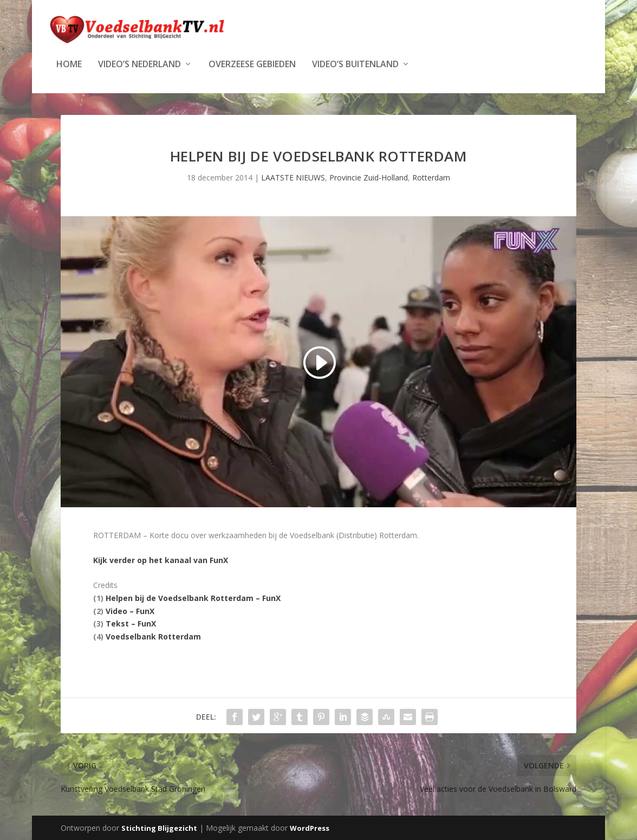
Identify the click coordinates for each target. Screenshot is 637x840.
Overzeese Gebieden (252, 64)
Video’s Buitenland (355, 64)
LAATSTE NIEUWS (293, 176)
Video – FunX (130, 610)
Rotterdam (431, 176)
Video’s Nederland (139, 64)
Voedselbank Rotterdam (153, 635)
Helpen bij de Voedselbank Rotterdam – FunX (193, 597)
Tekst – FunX (131, 623)
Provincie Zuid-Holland (369, 176)
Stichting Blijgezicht (159, 828)
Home (69, 64)
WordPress (310, 828)
